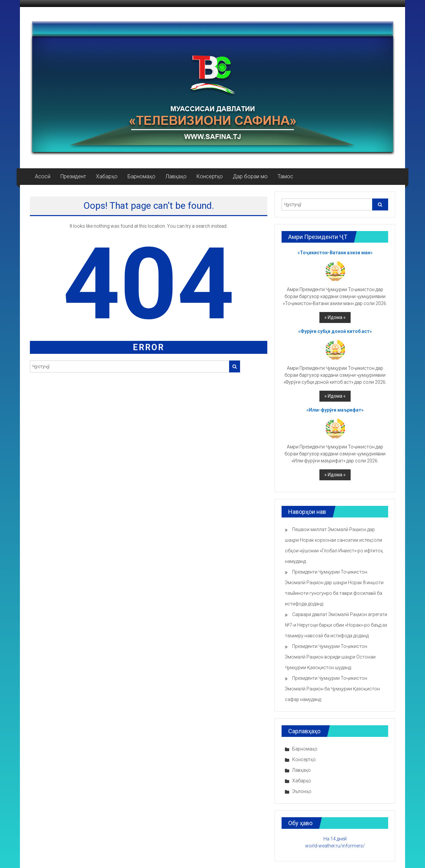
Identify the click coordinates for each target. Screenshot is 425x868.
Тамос (285, 176)
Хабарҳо (107, 176)
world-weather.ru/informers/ (335, 846)
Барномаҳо (141, 176)
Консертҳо (210, 176)
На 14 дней (335, 839)
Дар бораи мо (250, 176)
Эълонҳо (302, 791)
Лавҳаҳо (176, 176)
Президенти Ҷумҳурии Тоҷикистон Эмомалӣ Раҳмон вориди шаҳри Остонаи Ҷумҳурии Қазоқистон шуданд (330, 657)
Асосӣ (43, 176)
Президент (73, 176)
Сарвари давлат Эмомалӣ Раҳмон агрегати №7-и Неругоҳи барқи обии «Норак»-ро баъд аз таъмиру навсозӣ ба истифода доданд (336, 625)
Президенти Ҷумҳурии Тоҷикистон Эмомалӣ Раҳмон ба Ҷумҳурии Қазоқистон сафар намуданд (332, 689)
